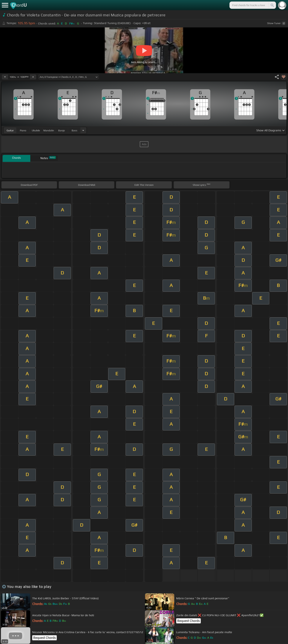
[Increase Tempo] (33, 77)
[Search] (272, 5)
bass (74, 130)
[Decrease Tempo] (5, 77)
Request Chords (188, 621)
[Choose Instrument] (83, 130)
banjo (62, 130)
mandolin (49, 130)
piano (23, 130)
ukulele (36, 130)
